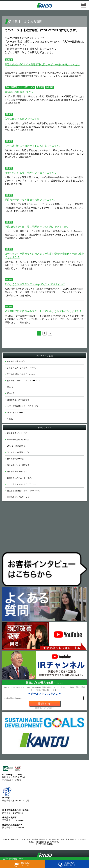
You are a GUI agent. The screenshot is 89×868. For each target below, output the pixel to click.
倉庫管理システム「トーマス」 (20, 478)
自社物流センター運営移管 (18, 400)
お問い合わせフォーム (25, 864)
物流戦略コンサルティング (18, 497)
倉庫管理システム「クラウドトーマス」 (24, 381)
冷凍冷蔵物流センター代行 (18, 440)
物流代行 (49, 87)
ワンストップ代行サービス (18, 452)
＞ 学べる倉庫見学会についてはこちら (45, 344)
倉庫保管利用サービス (16, 361)
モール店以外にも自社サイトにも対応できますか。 (33, 146)
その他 (10, 419)
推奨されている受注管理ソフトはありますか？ (31, 173)
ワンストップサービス (16, 413)
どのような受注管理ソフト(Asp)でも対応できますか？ (35, 284)
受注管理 (9, 60)
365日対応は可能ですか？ (19, 92)
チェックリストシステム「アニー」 (22, 368)
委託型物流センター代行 (17, 433)
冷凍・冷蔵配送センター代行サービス (20, 87)
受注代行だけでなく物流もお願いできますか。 (31, 200)
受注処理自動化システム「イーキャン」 (24, 491)
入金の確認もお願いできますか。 (23, 119)
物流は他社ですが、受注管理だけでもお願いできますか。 (37, 227)
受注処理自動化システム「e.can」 (21, 374)
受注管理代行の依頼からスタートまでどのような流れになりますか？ (43, 311)
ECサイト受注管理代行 (17, 446)
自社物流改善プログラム (17, 472)
